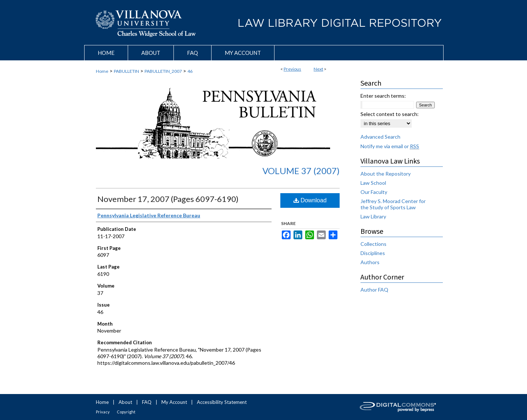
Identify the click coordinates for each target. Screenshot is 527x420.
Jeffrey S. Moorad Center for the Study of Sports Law (393, 204)
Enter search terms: (383, 96)
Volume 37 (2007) (301, 171)
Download (310, 200)
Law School (373, 183)
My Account (174, 402)
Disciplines (373, 253)
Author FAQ (374, 290)
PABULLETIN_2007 (163, 71)
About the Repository (386, 174)
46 (190, 71)
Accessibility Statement (222, 402)
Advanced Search (380, 137)
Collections (373, 244)
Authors (370, 262)
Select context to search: (390, 114)
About (125, 402)
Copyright (126, 412)
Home (102, 71)
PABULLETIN (126, 71)
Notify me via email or (390, 146)
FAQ (147, 402)
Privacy (103, 412)
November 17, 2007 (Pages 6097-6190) (168, 199)
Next (318, 69)
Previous (292, 69)
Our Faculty (374, 192)
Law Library (373, 216)
